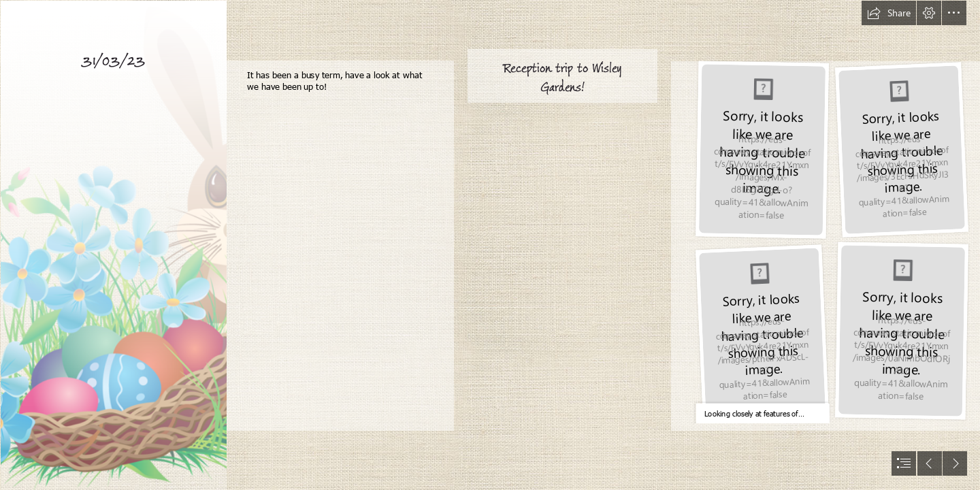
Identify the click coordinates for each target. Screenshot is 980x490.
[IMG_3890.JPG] (901, 149)
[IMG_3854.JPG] (762, 333)
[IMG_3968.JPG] (901, 331)
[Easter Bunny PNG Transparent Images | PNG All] (113, 245)
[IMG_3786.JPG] (762, 150)
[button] (889, 13)
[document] (490, 245)
